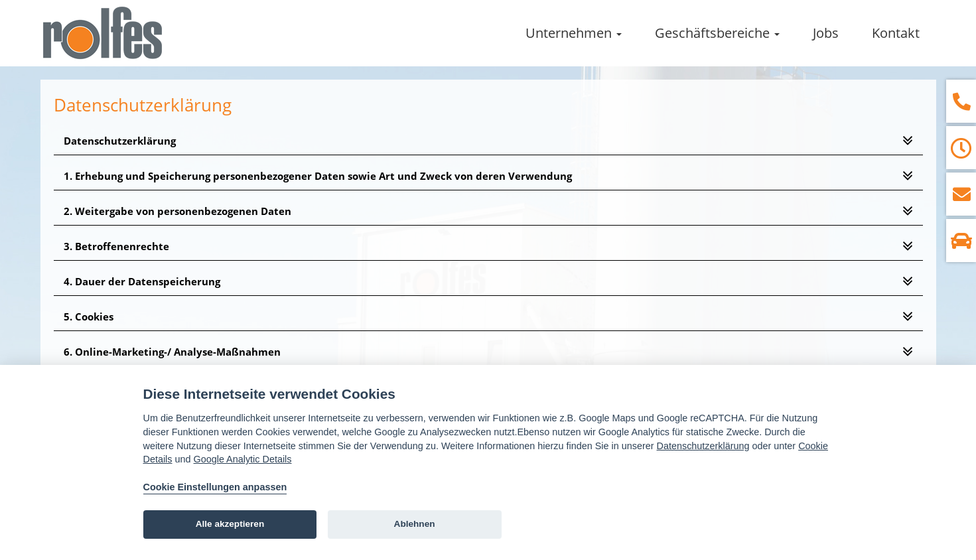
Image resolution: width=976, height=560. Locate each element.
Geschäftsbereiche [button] (717, 33)
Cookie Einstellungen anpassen (215, 487)
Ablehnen (415, 524)
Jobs (826, 33)
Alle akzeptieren (230, 524)
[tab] (488, 141)
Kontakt (896, 33)
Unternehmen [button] (574, 33)
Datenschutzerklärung (703, 446)
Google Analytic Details (243, 459)
